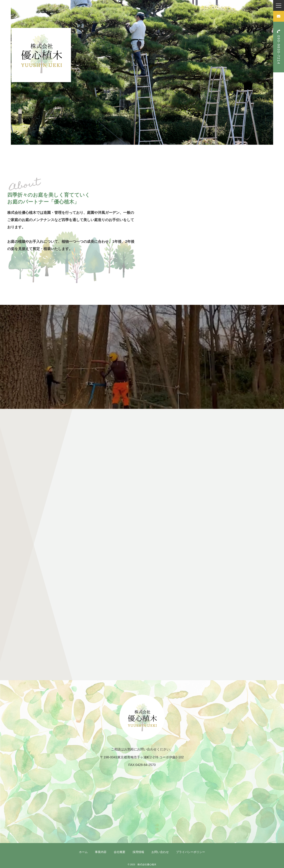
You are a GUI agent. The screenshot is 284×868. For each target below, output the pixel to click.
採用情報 (138, 852)
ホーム (83, 852)
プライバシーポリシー (191, 852)
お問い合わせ (160, 852)
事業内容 (101, 852)
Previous (8, 72)
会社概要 (120, 852)
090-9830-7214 (279, 47)
